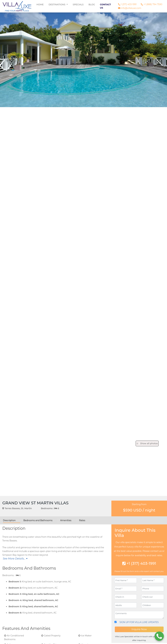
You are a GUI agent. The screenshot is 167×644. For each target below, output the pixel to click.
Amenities (66, 520)
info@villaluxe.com (130, 8)
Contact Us (105, 6)
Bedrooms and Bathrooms (38, 520)
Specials (78, 5)
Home (40, 5)
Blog (92, 5)
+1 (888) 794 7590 (151, 4)
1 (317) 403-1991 (127, 4)
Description (9, 520)
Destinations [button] (57, 5)
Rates (82, 520)
